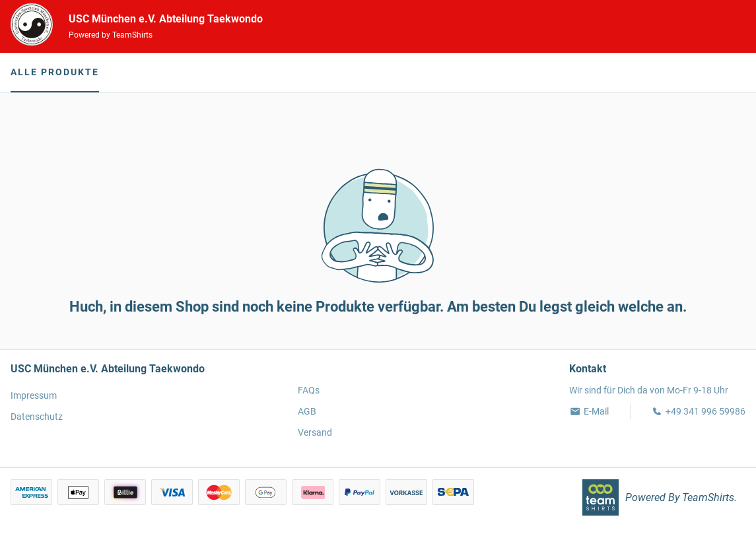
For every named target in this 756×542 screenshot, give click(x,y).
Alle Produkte (55, 72)
